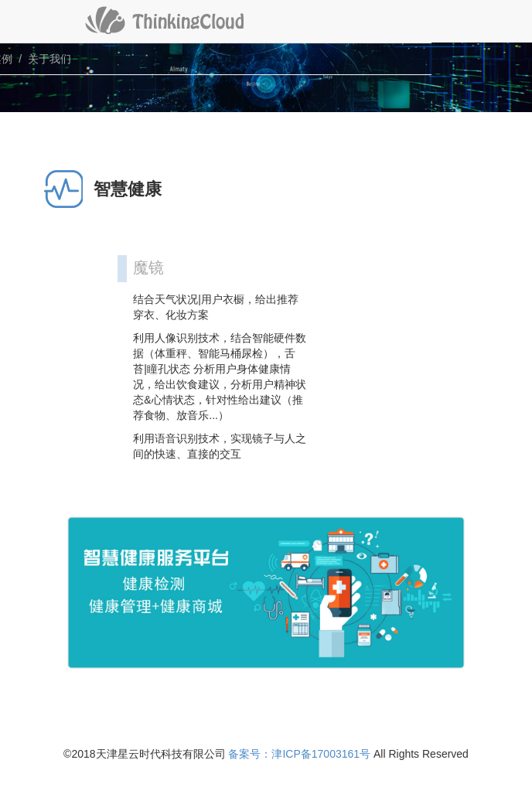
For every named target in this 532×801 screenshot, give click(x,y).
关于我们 (49, 59)
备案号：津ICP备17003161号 (299, 754)
